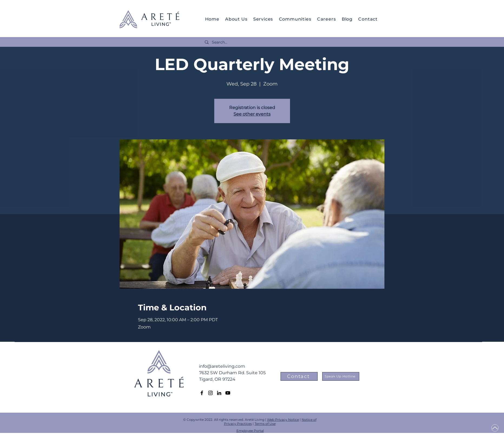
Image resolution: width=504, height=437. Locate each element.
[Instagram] (210, 393)
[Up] (495, 428)
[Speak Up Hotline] (341, 376)
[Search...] (289, 42)
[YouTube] (228, 393)
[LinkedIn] (219, 393)
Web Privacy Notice (283, 420)
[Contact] (299, 376)
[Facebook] (202, 393)
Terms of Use (265, 424)
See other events (252, 114)
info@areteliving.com (222, 366)
